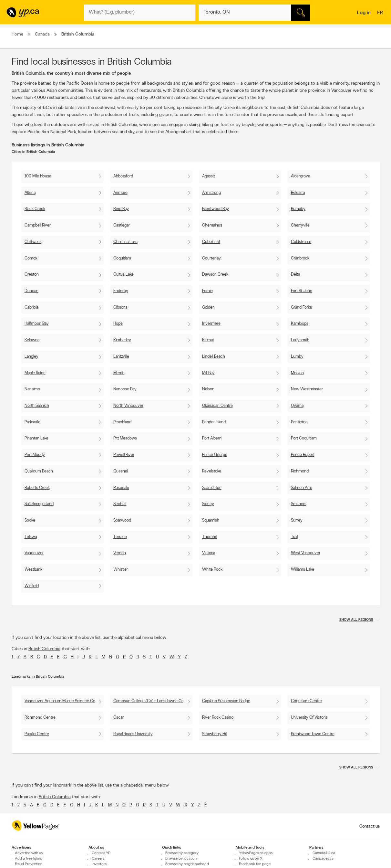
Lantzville (121, 357)
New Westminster (307, 389)
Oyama (297, 406)
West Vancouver (306, 553)
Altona (30, 193)
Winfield (32, 586)
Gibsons (120, 307)
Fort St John (302, 291)
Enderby (121, 291)
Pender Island (214, 422)
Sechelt (120, 504)
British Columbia (44, 649)
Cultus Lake (123, 275)
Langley (31, 357)
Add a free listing (29, 859)
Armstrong (211, 193)
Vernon (120, 553)
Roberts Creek (37, 488)
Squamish (211, 520)
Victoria (209, 553)
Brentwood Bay (216, 209)
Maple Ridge (35, 373)
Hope (118, 324)
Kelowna (32, 340)
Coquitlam (122, 258)
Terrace (120, 537)
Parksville (32, 422)
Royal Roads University (133, 734)
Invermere (211, 324)
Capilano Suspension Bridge (226, 701)
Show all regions (356, 620)
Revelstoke (212, 471)
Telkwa (31, 537)
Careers (98, 859)
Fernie (207, 291)
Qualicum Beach (39, 471)
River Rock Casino (218, 718)
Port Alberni (212, 438)
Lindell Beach (214, 357)
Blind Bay (121, 209)
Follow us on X (251, 859)
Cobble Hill (211, 242)
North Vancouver (128, 406)
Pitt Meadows (125, 438)
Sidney (208, 504)
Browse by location (181, 859)
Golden (208, 307)
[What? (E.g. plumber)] (140, 13)
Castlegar (122, 225)
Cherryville (300, 225)
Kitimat (208, 340)
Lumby (297, 357)
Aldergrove (301, 176)
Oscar (118, 718)
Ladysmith (300, 340)
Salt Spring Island (39, 504)
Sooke (30, 520)
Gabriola (31, 307)
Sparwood (122, 520)
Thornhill (210, 537)
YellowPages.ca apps (256, 853)
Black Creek (35, 209)
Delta (295, 275)
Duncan (31, 291)
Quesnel (121, 471)
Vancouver (34, 553)
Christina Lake (125, 242)
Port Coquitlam (304, 438)
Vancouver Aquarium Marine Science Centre (63, 701)
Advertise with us (29, 853)
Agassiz (209, 176)
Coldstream (301, 242)
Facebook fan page (255, 864)
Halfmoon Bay (37, 324)
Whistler (121, 570)
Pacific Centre (37, 734)
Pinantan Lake (36, 438)
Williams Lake (303, 570)
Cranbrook (300, 258)
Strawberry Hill (215, 734)
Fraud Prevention (29, 864)
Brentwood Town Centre (313, 734)
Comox (31, 258)
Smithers (299, 504)
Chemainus (212, 225)
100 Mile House (38, 176)
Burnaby (298, 209)
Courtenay (211, 258)
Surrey (297, 520)
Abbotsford (123, 176)
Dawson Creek (215, 275)
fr (381, 13)
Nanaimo (32, 389)
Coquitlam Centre (306, 701)
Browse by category (182, 853)
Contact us (370, 826)
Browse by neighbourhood (187, 864)
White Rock (212, 570)
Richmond (300, 471)
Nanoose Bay (125, 389)
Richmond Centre (40, 718)
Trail (294, 537)
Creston (32, 275)
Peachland (122, 422)
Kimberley (122, 340)
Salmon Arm (302, 488)
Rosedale (121, 488)
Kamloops (300, 324)
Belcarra (298, 193)
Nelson (208, 389)
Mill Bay (208, 373)
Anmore (120, 193)
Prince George (215, 455)
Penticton (299, 422)
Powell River (124, 455)
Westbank (33, 570)
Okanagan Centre (217, 406)
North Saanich (37, 406)
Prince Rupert (303, 455)
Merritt (119, 373)
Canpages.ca (323, 859)
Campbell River (38, 225)
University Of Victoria (309, 718)
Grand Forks (301, 307)
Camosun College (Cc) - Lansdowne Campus (153, 701)
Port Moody (35, 455)
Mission (297, 373)
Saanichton (212, 488)
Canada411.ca (324, 853)
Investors (99, 864)
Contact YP (101, 853)
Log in (364, 13)
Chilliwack (33, 242)
